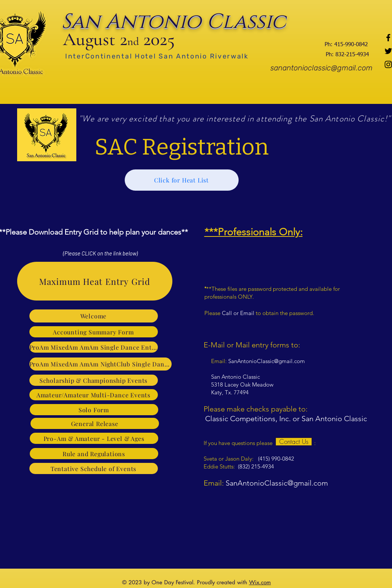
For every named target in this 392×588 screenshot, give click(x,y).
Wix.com (260, 582)
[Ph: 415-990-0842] (346, 45)
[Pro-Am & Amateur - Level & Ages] (94, 438)
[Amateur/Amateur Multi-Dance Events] (94, 395)
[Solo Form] (94, 410)
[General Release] (95, 423)
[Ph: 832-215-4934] (347, 55)
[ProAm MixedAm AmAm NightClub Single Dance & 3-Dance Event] (101, 364)
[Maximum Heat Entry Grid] (95, 281)
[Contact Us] (294, 442)
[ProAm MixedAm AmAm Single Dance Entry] (94, 347)
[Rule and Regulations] (94, 454)
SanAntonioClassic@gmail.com (267, 361)
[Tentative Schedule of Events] (94, 468)
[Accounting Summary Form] (94, 332)
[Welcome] (94, 316)
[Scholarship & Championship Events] (94, 380)
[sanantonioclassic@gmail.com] (322, 68)
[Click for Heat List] (182, 180)
